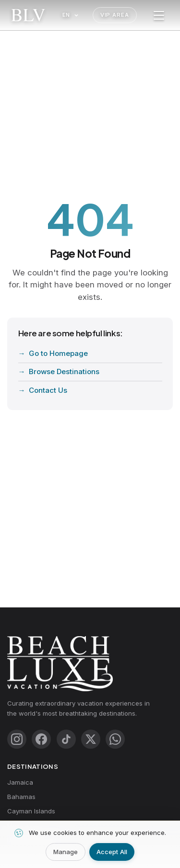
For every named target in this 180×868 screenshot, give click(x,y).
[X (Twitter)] (91, 739)
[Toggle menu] (159, 15)
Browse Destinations (64, 371)
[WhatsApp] (115, 739)
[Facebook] (41, 739)
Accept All (112, 852)
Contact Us (48, 390)
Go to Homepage (58, 353)
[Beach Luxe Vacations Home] (28, 15)
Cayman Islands (31, 811)
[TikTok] (66, 739)
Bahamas (21, 797)
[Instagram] (17, 739)
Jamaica (20, 782)
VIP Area (115, 15)
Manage (66, 852)
